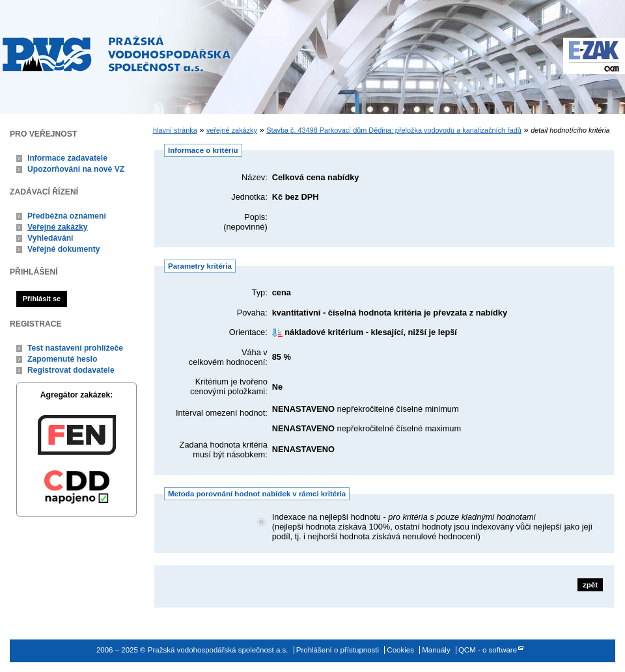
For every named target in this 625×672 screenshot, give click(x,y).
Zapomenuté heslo (62, 359)
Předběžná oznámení (67, 216)
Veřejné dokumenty (63, 249)
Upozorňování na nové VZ (76, 169)
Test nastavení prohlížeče (75, 348)
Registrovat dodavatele (71, 370)
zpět (590, 585)
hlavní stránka (175, 130)
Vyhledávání (50, 238)
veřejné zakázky (232, 130)
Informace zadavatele (67, 158)
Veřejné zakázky (58, 227)
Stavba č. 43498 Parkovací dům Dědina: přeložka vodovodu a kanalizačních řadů (394, 130)
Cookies (400, 650)
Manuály (436, 650)
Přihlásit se (42, 299)
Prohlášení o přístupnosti (338, 650)
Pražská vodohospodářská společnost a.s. (117, 53)
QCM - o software (488, 650)
